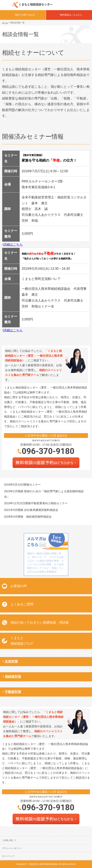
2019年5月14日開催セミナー (22, 485)
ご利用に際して (9, 840)
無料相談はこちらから (71, 15)
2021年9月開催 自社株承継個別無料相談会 (31, 510)
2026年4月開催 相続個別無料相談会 (28, 517)
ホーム (5, 23)
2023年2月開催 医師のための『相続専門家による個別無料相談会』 (44, 494)
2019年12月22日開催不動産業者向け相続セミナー (36, 503)
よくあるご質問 (22, 604)
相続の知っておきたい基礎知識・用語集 (40, 622)
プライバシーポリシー (12, 848)
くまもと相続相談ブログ (22, 641)
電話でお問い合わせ (25, 15)
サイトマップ (8, 856)
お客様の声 (19, 586)
